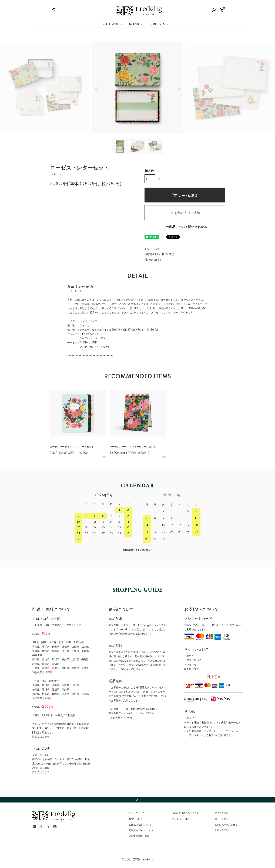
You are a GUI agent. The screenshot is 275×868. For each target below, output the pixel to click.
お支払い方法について (140, 825)
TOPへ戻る (137, 800)
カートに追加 (185, 195)
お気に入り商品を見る (226, 825)
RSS (217, 831)
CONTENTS (157, 25)
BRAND (134, 25)
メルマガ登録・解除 (139, 836)
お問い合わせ (136, 819)
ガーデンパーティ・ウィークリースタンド (133, 447)
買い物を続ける (153, 260)
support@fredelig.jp (122, 718)
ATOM (226, 831)
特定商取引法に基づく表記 (159, 254)
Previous (96, 88)
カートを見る (222, 819)
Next (179, 88)
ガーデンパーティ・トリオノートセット (72, 447)
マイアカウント (223, 813)
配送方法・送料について (141, 831)
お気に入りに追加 (185, 213)
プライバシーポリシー (183, 819)
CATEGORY (111, 25)
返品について (152, 249)
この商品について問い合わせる (185, 227)
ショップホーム (137, 813)
